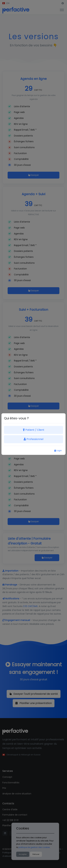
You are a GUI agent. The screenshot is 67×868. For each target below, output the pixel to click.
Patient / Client (34, 430)
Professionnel (33, 439)
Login (58, 450)
